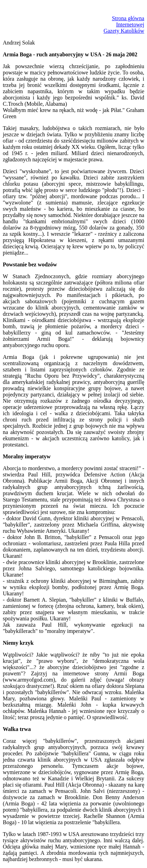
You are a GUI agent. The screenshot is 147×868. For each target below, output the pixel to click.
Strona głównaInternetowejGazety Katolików (124, 25)
